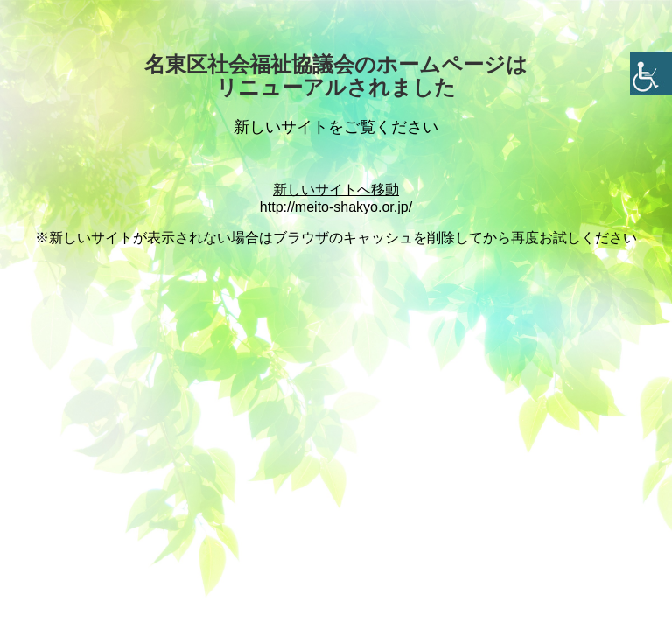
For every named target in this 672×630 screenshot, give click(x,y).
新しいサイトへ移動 (336, 189)
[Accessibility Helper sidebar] (651, 73)
